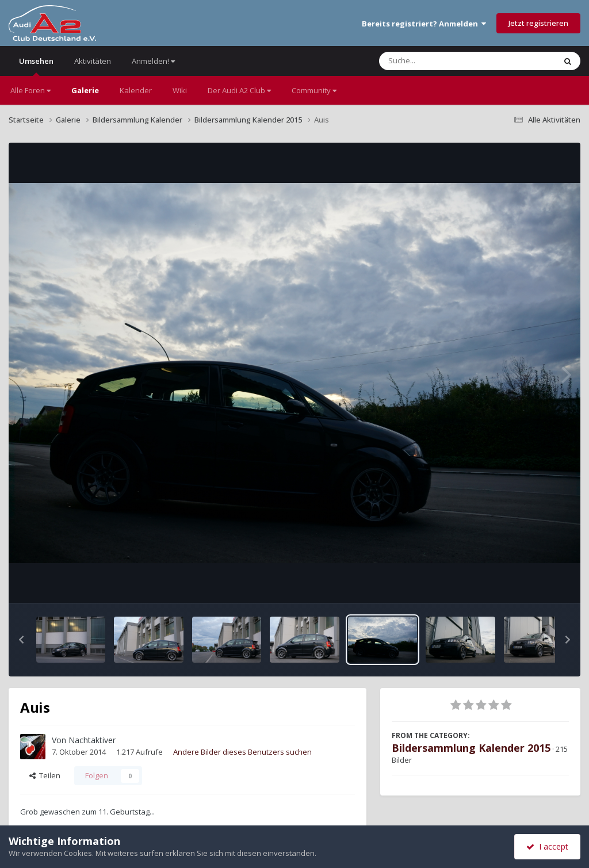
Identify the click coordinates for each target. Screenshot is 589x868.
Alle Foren (30, 90)
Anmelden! (153, 61)
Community (314, 90)
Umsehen (36, 66)
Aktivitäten (93, 61)
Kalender (136, 90)
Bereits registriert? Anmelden (424, 24)
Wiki (180, 90)
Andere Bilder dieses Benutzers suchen (242, 752)
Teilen (45, 775)
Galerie (85, 90)
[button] (21, 640)
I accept (547, 846)
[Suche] (444, 61)
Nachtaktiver (92, 740)
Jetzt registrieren (538, 23)
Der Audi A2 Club (239, 90)
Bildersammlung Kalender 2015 (471, 748)
